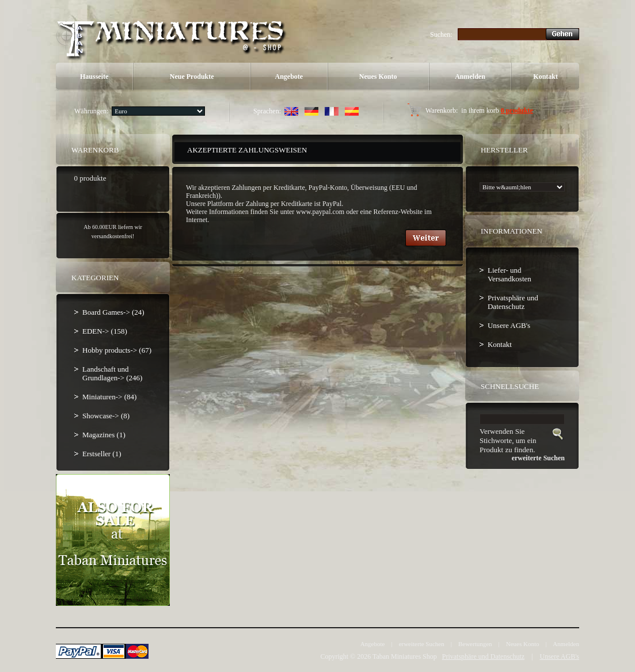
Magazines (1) (104, 435)
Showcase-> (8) (106, 416)
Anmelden (470, 77)
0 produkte (517, 110)
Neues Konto (378, 77)
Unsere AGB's (509, 325)
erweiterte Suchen (422, 644)
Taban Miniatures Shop (405, 656)
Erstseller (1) (102, 454)
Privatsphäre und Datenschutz (513, 302)
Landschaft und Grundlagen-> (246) (112, 373)
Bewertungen (475, 644)
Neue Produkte (192, 77)
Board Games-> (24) (113, 312)
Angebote (289, 77)
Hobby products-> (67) (117, 350)
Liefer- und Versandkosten (509, 274)
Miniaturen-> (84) (109, 397)
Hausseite (94, 77)
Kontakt (545, 77)
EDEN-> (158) (105, 331)
